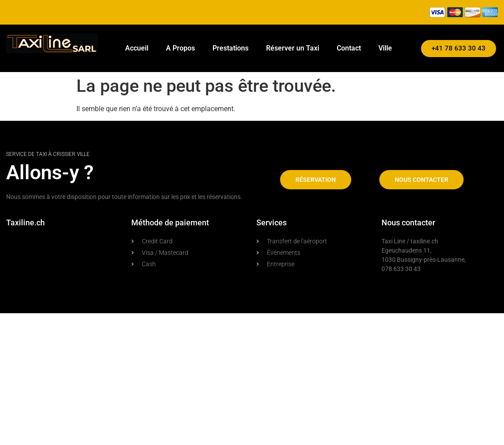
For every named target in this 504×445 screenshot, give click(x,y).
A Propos (180, 48)
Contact (349, 48)
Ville (385, 48)
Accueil (137, 48)
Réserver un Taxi (293, 48)
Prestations (230, 48)
